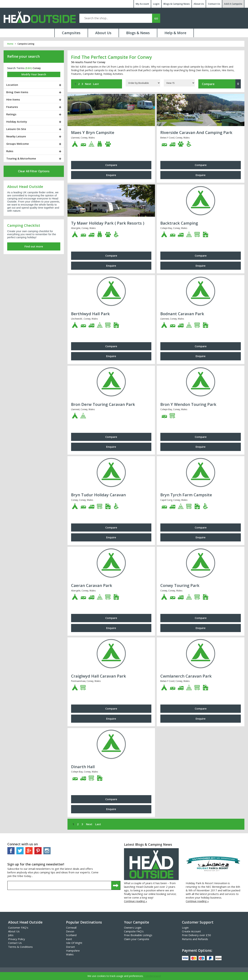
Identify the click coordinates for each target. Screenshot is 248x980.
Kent (69, 939)
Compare (221, 84)
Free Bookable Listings (138, 935)
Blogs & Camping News (177, 4)
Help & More (175, 33)
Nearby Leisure (16, 136)
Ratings (11, 114)
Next (88, 84)
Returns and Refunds (195, 939)
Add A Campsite (233, 4)
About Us (199, 4)
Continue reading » (136, 901)
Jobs (11, 935)
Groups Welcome (18, 144)
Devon (70, 931)
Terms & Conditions (20, 947)
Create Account (191, 931)
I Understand (153, 976)
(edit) (29, 68)
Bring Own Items (17, 92)
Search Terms (20, 68)
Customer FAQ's (18, 927)
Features (12, 107)
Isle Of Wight (74, 943)
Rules (10, 151)
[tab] (34, 85)
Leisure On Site (16, 129)
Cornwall (71, 927)
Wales (70, 954)
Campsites (71, 33)
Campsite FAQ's (134, 931)
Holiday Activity (17, 122)
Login (156, 4)
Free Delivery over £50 (196, 935)
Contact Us (214, 4)
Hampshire (73, 951)
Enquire (111, 175)
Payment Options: (197, 951)
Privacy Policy (17, 939)
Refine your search (23, 56)
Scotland (71, 935)
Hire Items (13, 99)
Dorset (70, 947)
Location (12, 85)
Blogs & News (138, 33)
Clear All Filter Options (34, 171)
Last (96, 84)
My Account (142, 4)
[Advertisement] (34, 280)
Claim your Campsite (137, 939)
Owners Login (133, 927)
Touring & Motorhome (21, 158)
